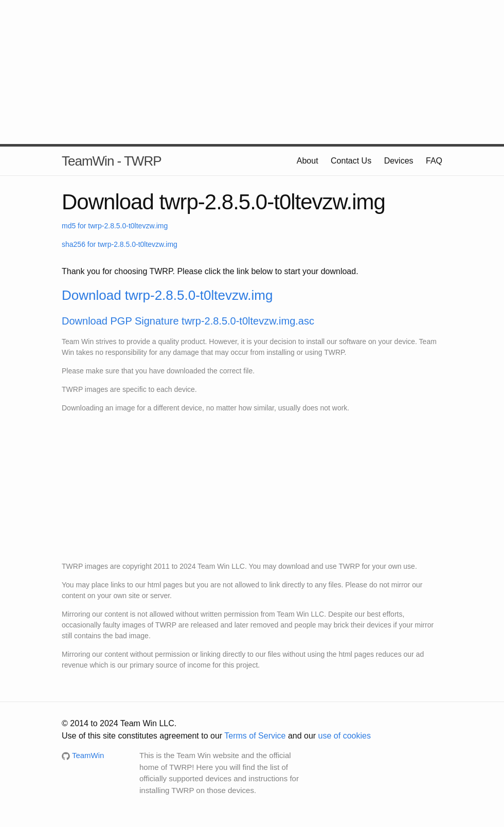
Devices (399, 161)
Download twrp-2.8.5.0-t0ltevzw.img (167, 295)
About (308, 161)
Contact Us (351, 161)
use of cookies (345, 736)
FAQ (434, 161)
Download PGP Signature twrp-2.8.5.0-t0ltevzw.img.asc (188, 321)
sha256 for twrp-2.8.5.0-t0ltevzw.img (120, 244)
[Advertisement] (252, 72)
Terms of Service (255, 736)
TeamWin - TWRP (112, 161)
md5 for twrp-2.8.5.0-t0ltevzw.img (115, 226)
